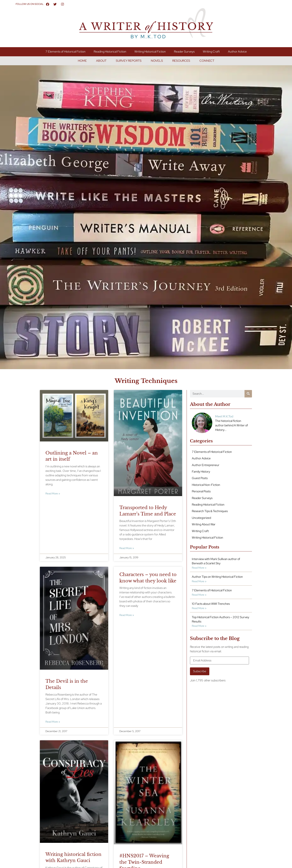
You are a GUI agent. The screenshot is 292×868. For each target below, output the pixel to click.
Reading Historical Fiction (110, 52)
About (101, 61)
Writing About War (204, 524)
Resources (181, 61)
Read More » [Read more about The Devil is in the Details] (53, 722)
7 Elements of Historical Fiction (65, 52)
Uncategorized (201, 518)
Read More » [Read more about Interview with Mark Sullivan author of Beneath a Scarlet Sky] (199, 568)
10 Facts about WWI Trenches (211, 604)
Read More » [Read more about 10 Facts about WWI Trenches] (199, 608)
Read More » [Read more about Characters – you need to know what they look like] (127, 615)
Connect (207, 61)
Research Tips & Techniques (210, 511)
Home (82, 61)
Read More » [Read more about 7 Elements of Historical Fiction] (199, 595)
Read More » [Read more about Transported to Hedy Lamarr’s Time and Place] (127, 548)
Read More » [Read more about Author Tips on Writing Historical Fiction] (199, 581)
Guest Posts (200, 478)
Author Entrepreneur (206, 465)
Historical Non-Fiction (206, 485)
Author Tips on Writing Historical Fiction (217, 577)
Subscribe (200, 671)
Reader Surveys (184, 52)
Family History (201, 472)
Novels (157, 61)
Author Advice (237, 52)
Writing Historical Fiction (150, 52)
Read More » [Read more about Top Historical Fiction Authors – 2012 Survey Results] (199, 626)
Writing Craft (211, 52)
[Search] (248, 394)
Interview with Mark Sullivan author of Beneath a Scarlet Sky (216, 561)
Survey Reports (129, 61)
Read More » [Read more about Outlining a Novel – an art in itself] (53, 493)
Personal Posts (201, 491)
